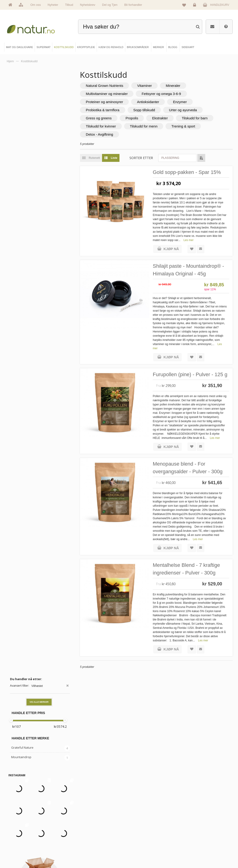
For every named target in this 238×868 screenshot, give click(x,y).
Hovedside (20, 821)
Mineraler (175, 86)
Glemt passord (189, 829)
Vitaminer (146, 86)
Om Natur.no (21, 829)
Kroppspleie (77, 845)
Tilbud (69, 5)
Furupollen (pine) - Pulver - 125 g (192, 375)
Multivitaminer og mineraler (108, 94)
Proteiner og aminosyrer (106, 102)
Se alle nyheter (22, 845)
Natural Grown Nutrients (106, 86)
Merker (17, 837)
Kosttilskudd (77, 837)
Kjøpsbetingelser (190, 845)
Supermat (76, 829)
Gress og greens (100, 118)
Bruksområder (135, 829)
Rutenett (92, 158)
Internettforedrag (137, 837)
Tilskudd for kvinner (102, 126)
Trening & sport (185, 126)
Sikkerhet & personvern (194, 853)
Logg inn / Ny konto (192, 821)
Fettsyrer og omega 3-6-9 (163, 94)
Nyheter (53, 5)
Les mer (217, 240)
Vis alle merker (39, 98)
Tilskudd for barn (196, 118)
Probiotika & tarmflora (104, 110)
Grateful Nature (22, 144)
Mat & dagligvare (80, 821)
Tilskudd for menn (145, 126)
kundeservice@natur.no (119, 792)
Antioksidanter (150, 102)
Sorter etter (143, 158)
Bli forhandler (133, 5)
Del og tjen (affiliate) (139, 845)
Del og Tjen (110, 5)
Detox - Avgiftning (101, 134)
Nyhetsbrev (88, 5)
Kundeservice (188, 837)
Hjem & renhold (79, 853)
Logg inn (195, 6)
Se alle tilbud (21, 853)
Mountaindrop (21, 153)
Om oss (36, 5)
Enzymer (181, 102)
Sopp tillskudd (146, 110)
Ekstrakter (162, 118)
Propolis (133, 118)
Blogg (131, 821)
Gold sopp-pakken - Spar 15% (189, 172)
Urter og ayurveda (185, 110)
